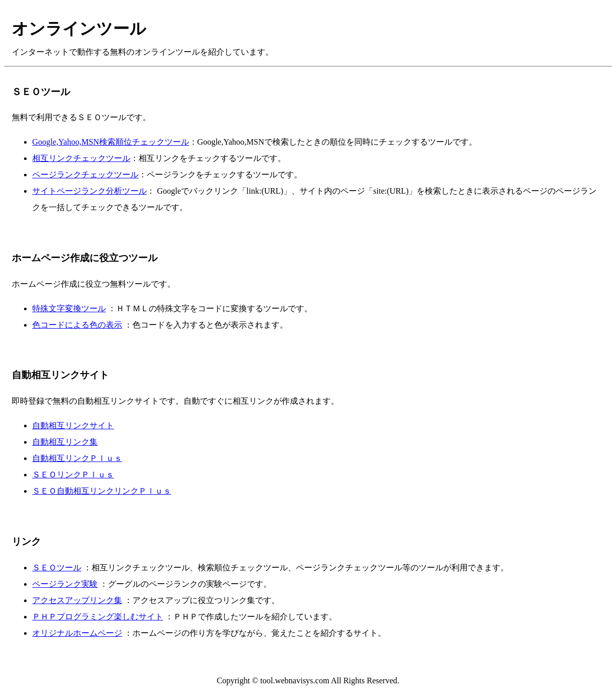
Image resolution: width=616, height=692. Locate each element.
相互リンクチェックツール (81, 158)
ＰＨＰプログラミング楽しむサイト (98, 617)
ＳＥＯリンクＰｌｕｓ (73, 475)
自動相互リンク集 (65, 442)
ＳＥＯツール (57, 568)
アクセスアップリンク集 (77, 600)
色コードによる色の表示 (77, 325)
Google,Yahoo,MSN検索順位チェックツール (111, 142)
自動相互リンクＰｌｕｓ (77, 458)
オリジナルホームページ (77, 633)
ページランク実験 (65, 584)
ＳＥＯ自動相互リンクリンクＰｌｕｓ (102, 491)
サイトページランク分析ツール (89, 191)
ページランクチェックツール (85, 175)
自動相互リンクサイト (73, 425)
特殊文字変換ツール (69, 308)
